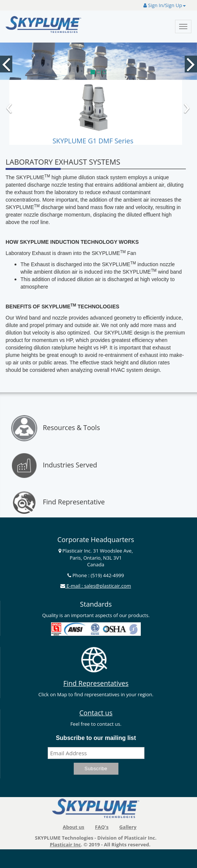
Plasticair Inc (65, 844)
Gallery (128, 827)
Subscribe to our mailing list (96, 738)
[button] (4, 50)
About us (73, 827)
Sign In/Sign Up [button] (165, 5)
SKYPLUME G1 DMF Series (93, 141)
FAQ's (102, 827)
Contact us (96, 713)
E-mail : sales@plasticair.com (98, 586)
